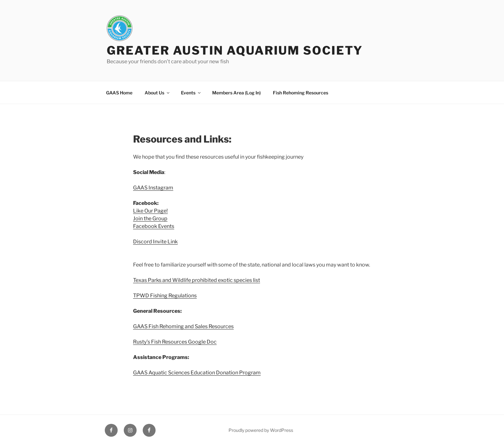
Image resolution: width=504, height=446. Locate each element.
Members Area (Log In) (236, 93)
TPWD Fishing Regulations (165, 296)
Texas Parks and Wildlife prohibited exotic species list (197, 280)
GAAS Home (119, 93)
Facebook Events (154, 226)
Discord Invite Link (155, 242)
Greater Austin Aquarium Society (235, 50)
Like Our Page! (150, 211)
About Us (157, 93)
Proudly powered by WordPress (261, 430)
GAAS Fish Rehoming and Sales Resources (183, 326)
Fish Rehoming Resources (301, 93)
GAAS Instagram (153, 188)
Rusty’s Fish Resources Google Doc (175, 342)
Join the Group (150, 219)
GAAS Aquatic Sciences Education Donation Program (197, 373)
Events (191, 93)
